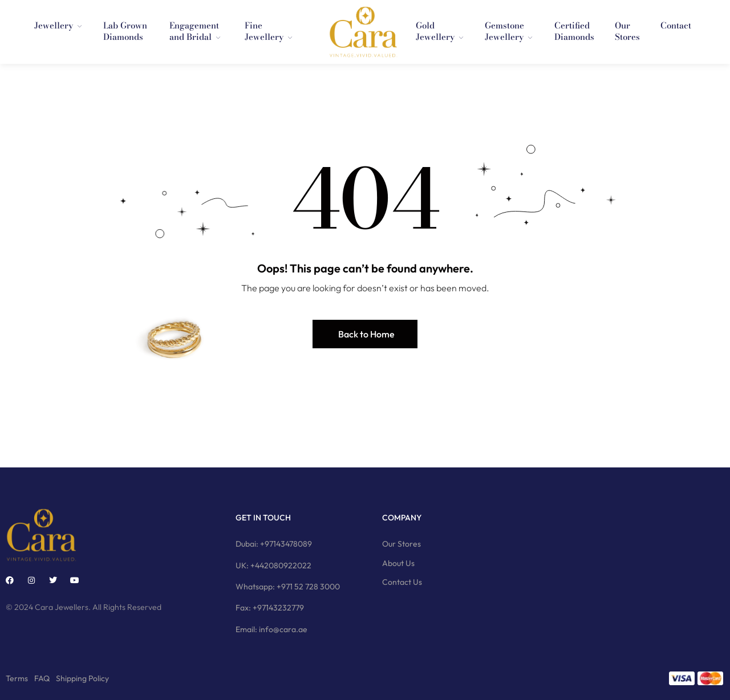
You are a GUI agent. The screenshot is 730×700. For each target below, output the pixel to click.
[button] (365, 334)
